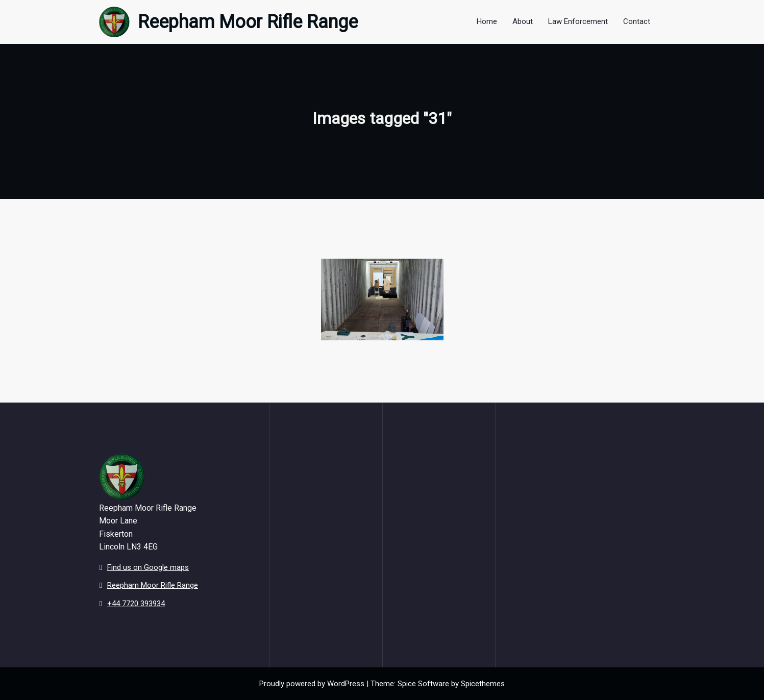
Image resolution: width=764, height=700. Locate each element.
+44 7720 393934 (136, 604)
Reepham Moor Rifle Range (248, 22)
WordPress (346, 684)
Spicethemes (483, 684)
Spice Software (423, 684)
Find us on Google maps (148, 567)
